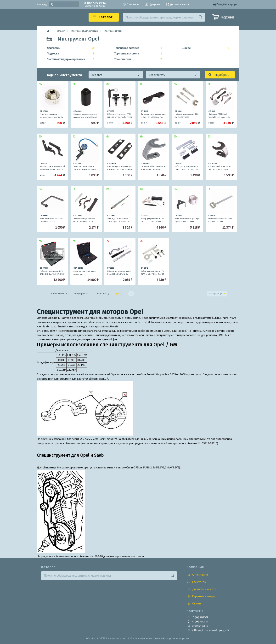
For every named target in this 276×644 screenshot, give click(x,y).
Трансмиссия (137, 59)
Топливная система (137, 48)
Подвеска (69, 53)
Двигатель (69, 48)
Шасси (204, 48)
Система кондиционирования (69, 59)
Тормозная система (137, 53)
